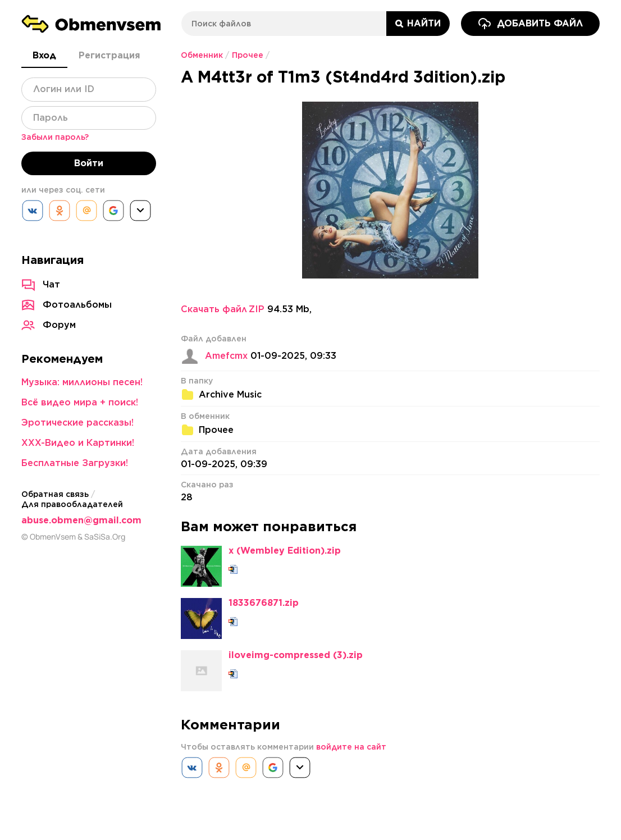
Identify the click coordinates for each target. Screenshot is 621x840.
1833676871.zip (264, 603)
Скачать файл (223, 309)
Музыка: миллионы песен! (82, 382)
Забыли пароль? (55, 137)
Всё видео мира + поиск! (80, 402)
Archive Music (230, 395)
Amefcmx (226, 356)
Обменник (202, 55)
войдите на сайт (351, 747)
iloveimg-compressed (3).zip (296, 655)
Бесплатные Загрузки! (75, 463)
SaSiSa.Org (105, 537)
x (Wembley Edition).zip (285, 551)
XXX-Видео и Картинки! (78, 443)
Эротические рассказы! (77, 423)
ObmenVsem (53, 537)
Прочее (248, 55)
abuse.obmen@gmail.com (81, 520)
